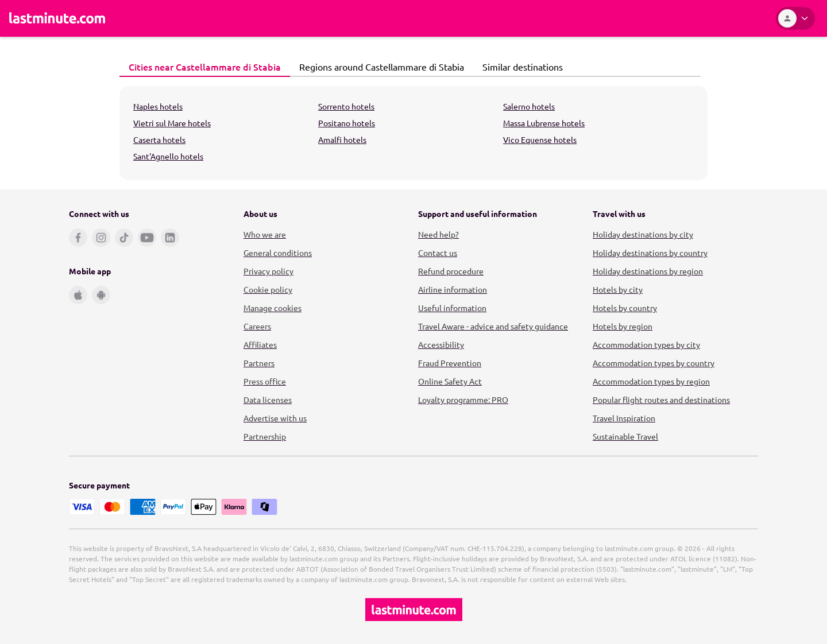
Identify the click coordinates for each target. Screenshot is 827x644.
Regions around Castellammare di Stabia (378, 67)
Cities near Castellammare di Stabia (202, 67)
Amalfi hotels (342, 139)
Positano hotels (347, 123)
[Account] (795, 18)
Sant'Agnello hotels (168, 156)
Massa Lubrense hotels (544, 123)
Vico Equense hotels (540, 139)
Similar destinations (519, 67)
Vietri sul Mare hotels (172, 123)
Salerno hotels (529, 106)
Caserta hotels (159, 139)
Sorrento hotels (346, 106)
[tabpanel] (413, 133)
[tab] (205, 67)
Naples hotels (158, 106)
